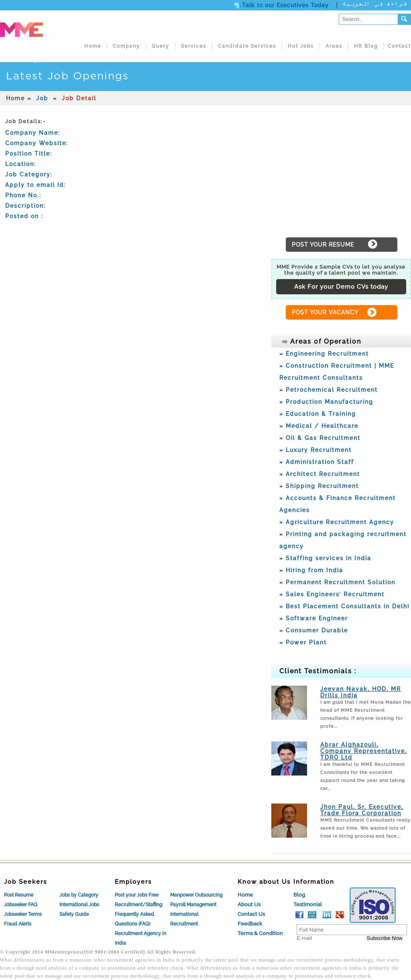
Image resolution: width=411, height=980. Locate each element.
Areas (334, 46)
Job (42, 98)
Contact (399, 46)
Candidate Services (247, 46)
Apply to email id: (36, 185)
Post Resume (19, 895)
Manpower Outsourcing (196, 895)
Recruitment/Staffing (138, 905)
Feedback (250, 924)
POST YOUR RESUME (323, 245)
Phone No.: (23, 195)
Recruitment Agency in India (140, 938)
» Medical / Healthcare (319, 426)
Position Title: (29, 154)
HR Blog (366, 46)
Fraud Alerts (18, 924)
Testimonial (308, 904)
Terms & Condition (260, 933)
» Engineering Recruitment (324, 354)
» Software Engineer (314, 618)
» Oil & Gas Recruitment (320, 438)
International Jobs (79, 905)
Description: (25, 206)
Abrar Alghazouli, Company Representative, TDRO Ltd (364, 751)
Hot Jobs (301, 46)
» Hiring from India (311, 570)
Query (161, 46)
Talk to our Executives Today (285, 5)
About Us (249, 904)
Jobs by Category (79, 895)
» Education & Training (318, 414)
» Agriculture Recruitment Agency (337, 522)
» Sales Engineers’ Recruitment (332, 594)
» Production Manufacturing (326, 402)
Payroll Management (193, 905)
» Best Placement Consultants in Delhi (344, 606)
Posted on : (24, 216)
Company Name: (33, 133)
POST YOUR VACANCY (325, 312)
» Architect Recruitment (320, 474)
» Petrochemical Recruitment (329, 390)
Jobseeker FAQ (21, 905)
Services (194, 46)
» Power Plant (303, 642)
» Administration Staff (317, 462)
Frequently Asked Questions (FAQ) (134, 919)
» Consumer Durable (314, 630)
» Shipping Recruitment (319, 486)
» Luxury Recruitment (315, 450)
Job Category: (29, 174)
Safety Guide (74, 914)
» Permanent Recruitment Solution (337, 582)
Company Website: (37, 143)
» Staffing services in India (325, 558)
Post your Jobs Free (137, 895)
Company (126, 46)
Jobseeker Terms (23, 914)
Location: (21, 164)
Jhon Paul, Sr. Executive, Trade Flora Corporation (362, 810)
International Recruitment (184, 919)
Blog (299, 895)
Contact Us (251, 914)
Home (93, 46)
